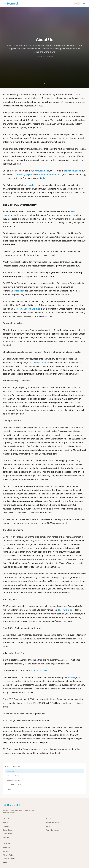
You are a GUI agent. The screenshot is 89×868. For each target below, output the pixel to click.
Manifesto (6, 851)
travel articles (43, 171)
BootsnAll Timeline (14, 780)
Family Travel (8, 834)
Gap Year (6, 837)
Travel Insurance (52, 830)
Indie (43, 178)
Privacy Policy (8, 855)
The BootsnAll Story (14, 785)
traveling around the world (50, 174)
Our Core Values (13, 776)
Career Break (8, 830)
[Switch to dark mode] (77, 3)
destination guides (72, 171)
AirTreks (33, 185)
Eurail (48, 826)
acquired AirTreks (39, 671)
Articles (6, 823)
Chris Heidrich (17, 291)
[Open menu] (84, 3)
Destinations (8, 826)
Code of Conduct (41, 363)
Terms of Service (9, 859)
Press (9, 789)
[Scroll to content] (44, 83)
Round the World (53, 823)
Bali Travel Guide (65, 610)
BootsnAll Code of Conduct (27, 309)
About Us (10, 771)
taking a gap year (24, 174)
